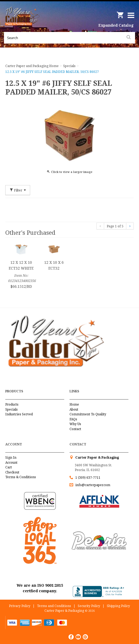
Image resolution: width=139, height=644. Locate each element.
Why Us (75, 424)
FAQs (73, 419)
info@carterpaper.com (92, 485)
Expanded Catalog (116, 25)
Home (74, 404)
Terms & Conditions (21, 477)
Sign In (11, 457)
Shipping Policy (118, 606)
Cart (9, 467)
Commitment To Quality (88, 414)
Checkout (12, 472)
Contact (75, 429)
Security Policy (89, 606)
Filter (18, 190)
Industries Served (19, 414)
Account (11, 462)
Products (12, 404)
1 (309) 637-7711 (88, 478)
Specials (11, 409)
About (74, 409)
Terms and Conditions (54, 606)
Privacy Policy (20, 606)
